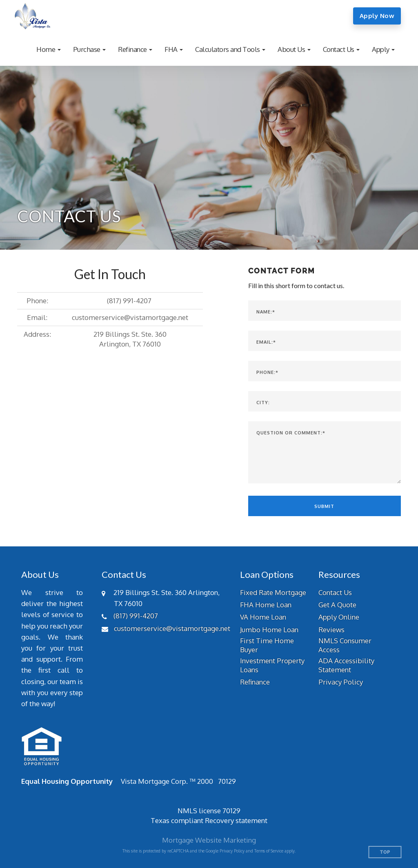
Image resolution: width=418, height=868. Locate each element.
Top (385, 852)
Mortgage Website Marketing (209, 840)
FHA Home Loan (266, 605)
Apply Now (377, 16)
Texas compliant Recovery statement (209, 820)
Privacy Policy (341, 682)
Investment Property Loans (272, 665)
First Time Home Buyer (267, 645)
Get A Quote (337, 605)
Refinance (255, 682)
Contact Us (335, 592)
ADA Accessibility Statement (346, 665)
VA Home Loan (263, 617)
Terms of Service (269, 851)
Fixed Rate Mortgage (273, 592)
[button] (49, 49)
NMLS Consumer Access (345, 645)
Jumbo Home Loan (269, 630)
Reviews (331, 630)
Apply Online (339, 617)
